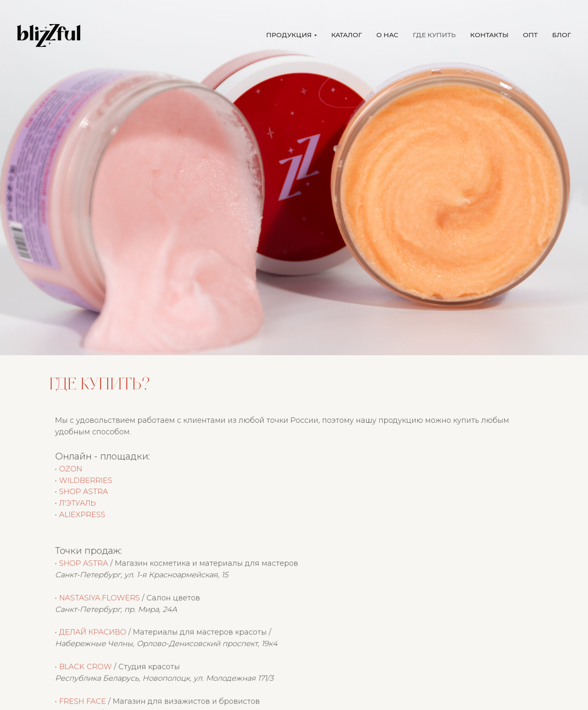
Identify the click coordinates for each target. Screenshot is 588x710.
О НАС (387, 35)
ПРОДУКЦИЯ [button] (289, 35)
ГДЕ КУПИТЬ (434, 35)
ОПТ (530, 35)
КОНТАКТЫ (489, 35)
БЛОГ (562, 35)
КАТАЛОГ (347, 35)
